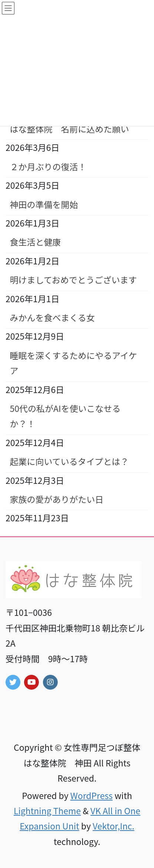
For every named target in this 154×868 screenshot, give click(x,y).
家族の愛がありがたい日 (57, 499)
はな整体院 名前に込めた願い (70, 129)
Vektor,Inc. (113, 826)
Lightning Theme (47, 811)
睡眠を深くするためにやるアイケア (74, 363)
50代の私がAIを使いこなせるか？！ (65, 416)
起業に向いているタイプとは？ (69, 461)
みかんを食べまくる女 (53, 317)
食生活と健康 (36, 242)
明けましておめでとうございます (74, 280)
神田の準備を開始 (44, 204)
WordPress (91, 795)
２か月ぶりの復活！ (48, 166)
